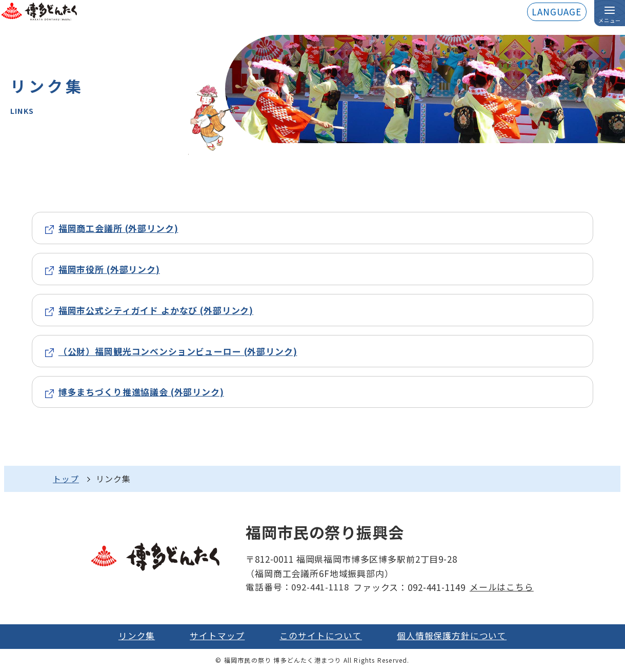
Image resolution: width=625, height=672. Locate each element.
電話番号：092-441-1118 (297, 588)
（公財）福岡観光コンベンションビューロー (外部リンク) (178, 351)
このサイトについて (321, 637)
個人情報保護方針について (451, 637)
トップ (66, 480)
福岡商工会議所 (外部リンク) (119, 228)
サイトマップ (218, 637)
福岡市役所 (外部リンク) (109, 269)
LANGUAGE (557, 12)
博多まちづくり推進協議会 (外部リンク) (142, 393)
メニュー (610, 21)
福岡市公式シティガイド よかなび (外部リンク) (156, 310)
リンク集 (137, 637)
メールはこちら (502, 588)
